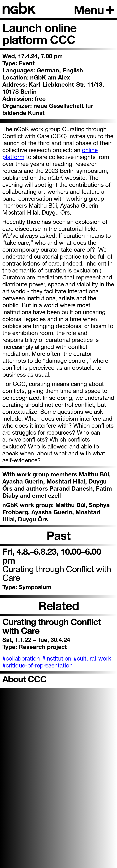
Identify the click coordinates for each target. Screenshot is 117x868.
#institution (57, 658)
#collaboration (21, 658)
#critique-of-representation (37, 665)
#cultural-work (92, 658)
